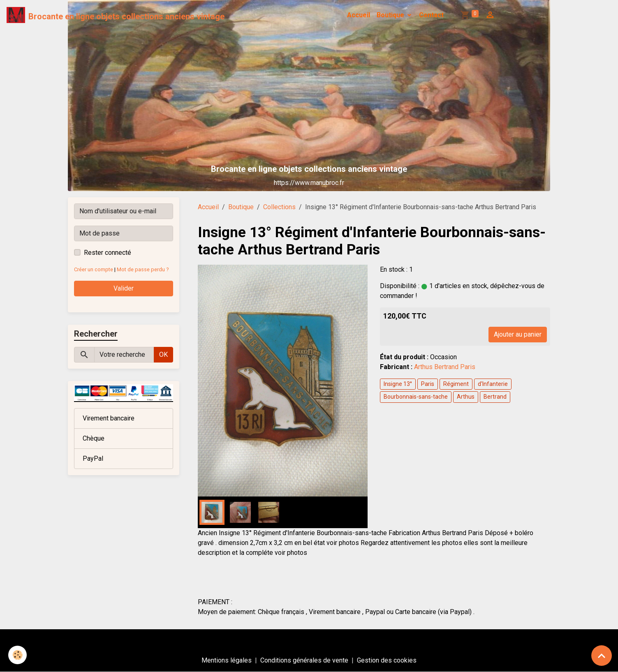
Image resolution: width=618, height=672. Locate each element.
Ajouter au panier (518, 334)
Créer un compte (94, 269)
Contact (431, 15)
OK (163, 354)
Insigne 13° (398, 384)
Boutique (391, 15)
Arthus (466, 397)
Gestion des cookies (387, 660)
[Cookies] (17, 655)
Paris (428, 384)
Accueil (359, 15)
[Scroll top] (602, 656)
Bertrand (495, 397)
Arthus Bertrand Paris (445, 367)
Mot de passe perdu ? (143, 269)
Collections (279, 207)
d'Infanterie (493, 384)
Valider (124, 288)
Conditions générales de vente (304, 660)
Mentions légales (227, 660)
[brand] (116, 15)
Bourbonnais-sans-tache (416, 397)
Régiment (456, 384)
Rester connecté (108, 253)
